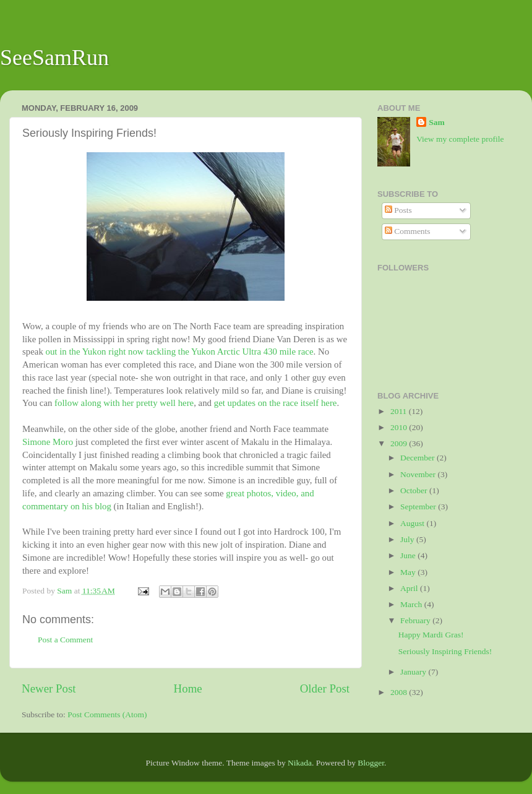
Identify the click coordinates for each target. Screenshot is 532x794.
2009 (400, 443)
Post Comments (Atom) (107, 714)
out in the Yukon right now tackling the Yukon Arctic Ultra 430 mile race (180, 352)
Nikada (300, 763)
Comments (408, 231)
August (413, 523)
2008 (400, 692)
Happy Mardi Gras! (431, 635)
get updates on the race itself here (276, 403)
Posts (398, 210)
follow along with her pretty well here (124, 403)
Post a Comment (65, 640)
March (412, 604)
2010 (400, 427)
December (418, 458)
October (415, 490)
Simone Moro (48, 442)
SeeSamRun (54, 58)
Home (188, 688)
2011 (400, 411)
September (419, 507)
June (409, 555)
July (408, 539)
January (414, 672)
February (416, 620)
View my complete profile (460, 139)
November (419, 474)
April (410, 588)
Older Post (325, 688)
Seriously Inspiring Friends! (445, 651)
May (409, 572)
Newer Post (49, 688)
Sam (437, 122)
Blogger (371, 763)
